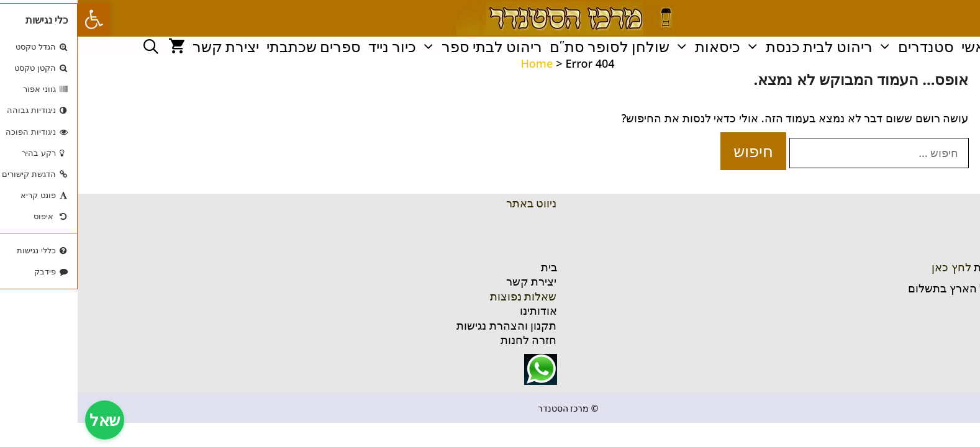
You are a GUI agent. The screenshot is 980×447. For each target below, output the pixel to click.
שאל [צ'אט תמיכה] (27, 420)
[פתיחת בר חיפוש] (74, 47)
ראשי (900, 47)
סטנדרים (837, 47)
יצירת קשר (148, 47)
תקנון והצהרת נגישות (429, 325)
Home (459, 63)
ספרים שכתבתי (236, 47)
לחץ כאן (874, 267)
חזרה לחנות (451, 340)
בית (471, 267)
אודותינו (461, 310)
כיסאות (629, 47)
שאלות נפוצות (446, 296)
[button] (16, 19)
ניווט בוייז (945, 309)
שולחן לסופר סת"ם (532, 47)
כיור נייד (315, 47)
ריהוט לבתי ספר (403, 47)
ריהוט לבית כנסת (731, 47)
